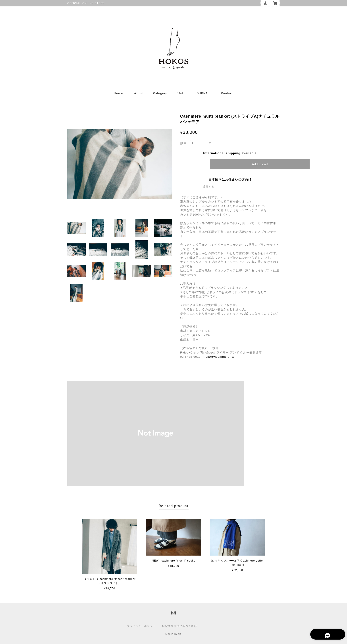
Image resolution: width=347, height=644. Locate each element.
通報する (208, 187)
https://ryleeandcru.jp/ (218, 357)
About (139, 93)
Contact (227, 93)
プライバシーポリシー (141, 626)
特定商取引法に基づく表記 (179, 626)
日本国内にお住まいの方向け (230, 180)
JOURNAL (202, 93)
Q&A (180, 93)
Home (118, 93)
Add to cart (260, 164)
